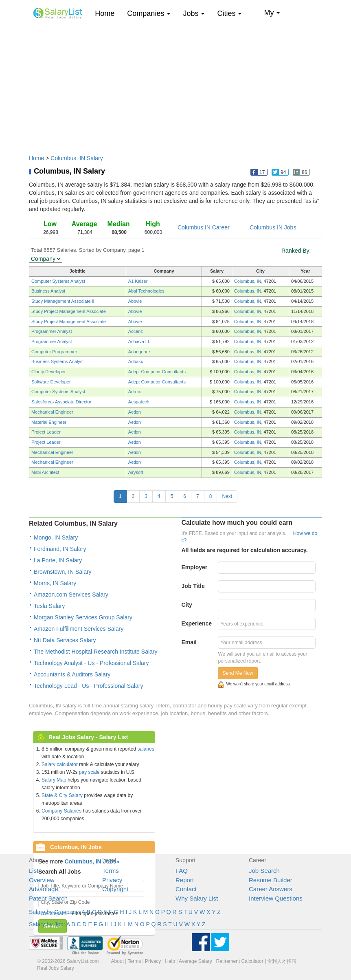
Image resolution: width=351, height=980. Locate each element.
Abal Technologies (146, 291)
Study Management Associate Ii (63, 301)
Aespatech (139, 402)
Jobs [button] (194, 13)
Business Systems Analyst (57, 361)
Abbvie (135, 301)
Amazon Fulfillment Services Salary (79, 629)
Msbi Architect (45, 472)
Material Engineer (49, 422)
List (34, 871)
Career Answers (271, 889)
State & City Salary (62, 795)
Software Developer (51, 382)
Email (189, 642)
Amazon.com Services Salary (71, 595)
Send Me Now (238, 673)
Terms (111, 871)
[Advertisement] (175, 87)
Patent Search (48, 898)
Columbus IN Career (204, 227)
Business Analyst (48, 291)
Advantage (44, 889)
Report (185, 880)
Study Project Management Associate (69, 311)
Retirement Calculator (240, 961)
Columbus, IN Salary (77, 158)
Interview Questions (276, 898)
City (186, 605)
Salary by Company (54, 912)
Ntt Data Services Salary (65, 640)
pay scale (89, 772)
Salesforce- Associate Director (61, 402)
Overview (42, 880)
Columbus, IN (248, 281)
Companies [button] (149, 13)
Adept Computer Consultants (157, 372)
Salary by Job (46, 924)
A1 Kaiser (138, 281)
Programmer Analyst (52, 331)
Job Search (264, 871)
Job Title (193, 586)
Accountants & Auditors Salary (72, 674)
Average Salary (195, 961)
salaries (146, 749)
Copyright (115, 889)
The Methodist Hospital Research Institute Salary (95, 652)
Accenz (136, 331)
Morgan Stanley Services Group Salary (83, 617)
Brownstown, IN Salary (63, 572)
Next (227, 496)
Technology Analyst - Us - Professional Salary (91, 663)
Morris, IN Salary (55, 583)
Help (170, 961)
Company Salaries (61, 811)
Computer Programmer (54, 352)
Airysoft (136, 472)
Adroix (135, 392)
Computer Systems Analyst (58, 281)
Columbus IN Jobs (273, 227)
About (117, 961)
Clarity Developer (48, 372)
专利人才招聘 (282, 961)
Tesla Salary (49, 606)
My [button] (272, 13)
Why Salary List (197, 898)
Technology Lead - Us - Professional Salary (88, 686)
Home (108, 13)
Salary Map (54, 780)
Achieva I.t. (139, 341)
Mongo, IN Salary (56, 537)
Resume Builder (271, 880)
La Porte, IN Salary (58, 560)
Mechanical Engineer (52, 412)
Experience (196, 623)
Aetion (135, 412)
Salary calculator (60, 764)
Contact (186, 889)
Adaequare (139, 352)
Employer (194, 567)
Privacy (112, 880)
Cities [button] (229, 13)
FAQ (182, 871)
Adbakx (136, 361)
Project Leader (46, 432)
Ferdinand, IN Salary (60, 549)
